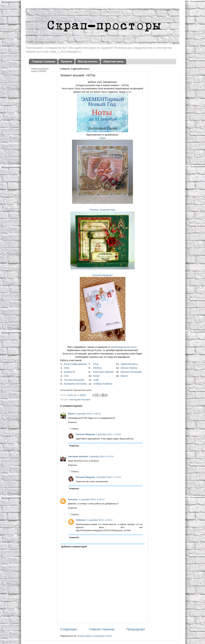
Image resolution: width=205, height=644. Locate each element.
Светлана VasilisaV (104, 372)
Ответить (73, 422)
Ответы (75, 429)
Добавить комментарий (74, 547)
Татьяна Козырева (74, 380)
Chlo (66, 376)
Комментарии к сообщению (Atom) (94, 636)
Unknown (73, 499)
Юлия (96, 376)
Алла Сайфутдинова (75, 364)
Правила (66, 61)
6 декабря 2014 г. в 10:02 (109, 434)
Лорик (102, 138)
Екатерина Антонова (75, 384)
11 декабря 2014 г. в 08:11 (92, 499)
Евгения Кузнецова (131, 372)
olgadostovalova (129, 364)
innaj (96, 364)
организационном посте (123, 347)
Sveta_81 (72, 395)
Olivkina (97, 368)
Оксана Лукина (129, 368)
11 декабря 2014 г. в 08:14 (99, 520)
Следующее (69, 629)
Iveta (66, 368)
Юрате (124, 376)
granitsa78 (69, 372)
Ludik (96, 380)
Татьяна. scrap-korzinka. (102, 210)
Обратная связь (113, 61)
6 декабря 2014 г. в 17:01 (109, 477)
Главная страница (43, 61)
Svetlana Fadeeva (103, 384)
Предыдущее (136, 629)
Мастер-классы (88, 61)
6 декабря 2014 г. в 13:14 (101, 456)
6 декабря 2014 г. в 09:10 (88, 414)
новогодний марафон (80, 400)
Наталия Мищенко (103, 275)
